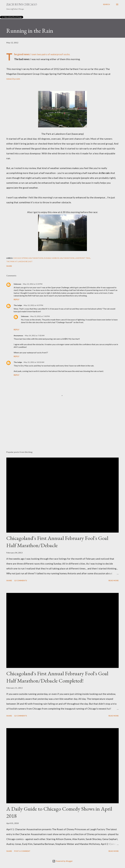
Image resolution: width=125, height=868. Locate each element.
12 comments (21, 580)
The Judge (18, 305)
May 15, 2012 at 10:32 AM (34, 362)
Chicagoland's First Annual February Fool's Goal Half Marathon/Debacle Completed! (57, 677)
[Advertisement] (62, 430)
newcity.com (13, 79)
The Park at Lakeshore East (19, 261)
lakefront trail (83, 258)
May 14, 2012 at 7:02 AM (35, 335)
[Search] (106, 4)
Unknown (17, 284)
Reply (16, 299)
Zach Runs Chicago (22, 4)
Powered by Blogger (62, 861)
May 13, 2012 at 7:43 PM (40, 316)
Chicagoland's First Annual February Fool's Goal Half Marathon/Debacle (57, 542)
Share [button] (9, 266)
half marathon (67, 258)
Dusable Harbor (51, 258)
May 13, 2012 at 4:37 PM (33, 305)
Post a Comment (22, 851)
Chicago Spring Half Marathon (28, 258)
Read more (114, 580)
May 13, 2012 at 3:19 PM (33, 284)
